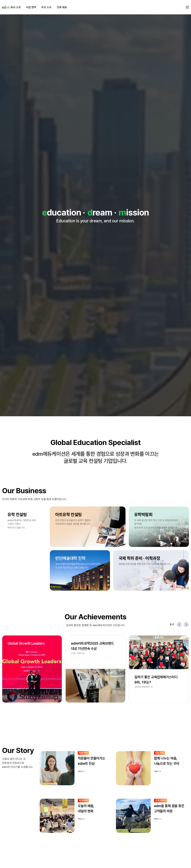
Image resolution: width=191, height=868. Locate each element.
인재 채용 (62, 7)
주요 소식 (46, 7)
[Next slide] (186, 625)
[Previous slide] (179, 625)
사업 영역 (31, 7)
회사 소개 (16, 7)
